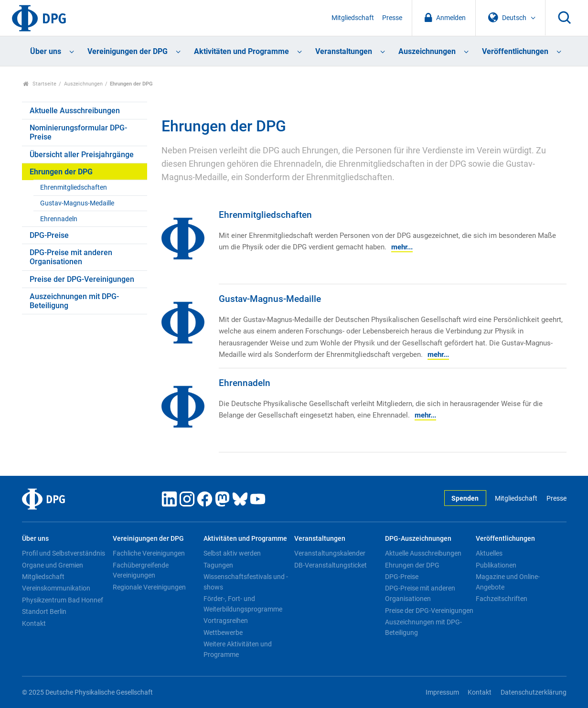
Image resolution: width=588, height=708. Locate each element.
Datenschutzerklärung (534, 692)
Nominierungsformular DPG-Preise (78, 132)
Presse (392, 18)
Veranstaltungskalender (330, 553)
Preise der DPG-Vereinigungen (82, 279)
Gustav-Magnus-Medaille (77, 203)
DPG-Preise (49, 235)
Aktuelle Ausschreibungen (75, 111)
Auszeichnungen (427, 51)
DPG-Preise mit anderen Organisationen (71, 257)
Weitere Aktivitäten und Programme (238, 649)
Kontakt (34, 623)
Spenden (465, 499)
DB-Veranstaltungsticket (331, 565)
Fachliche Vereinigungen (149, 553)
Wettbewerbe (223, 633)
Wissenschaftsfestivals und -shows (246, 582)
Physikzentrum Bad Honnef (63, 600)
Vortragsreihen (226, 621)
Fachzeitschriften (502, 599)
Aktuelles (489, 553)
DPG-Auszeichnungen (418, 539)
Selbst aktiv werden (232, 553)
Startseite (40, 84)
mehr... (402, 247)
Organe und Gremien (53, 565)
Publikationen (496, 565)
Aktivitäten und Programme (241, 51)
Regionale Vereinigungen (149, 587)
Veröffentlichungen (515, 51)
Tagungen (218, 565)
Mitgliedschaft (353, 18)
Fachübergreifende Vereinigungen (141, 570)
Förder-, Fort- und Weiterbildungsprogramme (243, 604)
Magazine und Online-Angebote (508, 582)
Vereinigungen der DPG (128, 51)
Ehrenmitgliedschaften (74, 188)
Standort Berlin (44, 611)
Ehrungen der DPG (61, 172)
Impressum (442, 692)
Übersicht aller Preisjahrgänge (82, 155)
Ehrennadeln (59, 219)
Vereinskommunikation (56, 588)
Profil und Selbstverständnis (64, 553)
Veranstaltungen (344, 51)
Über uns (46, 51)
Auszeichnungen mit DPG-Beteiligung (74, 301)
